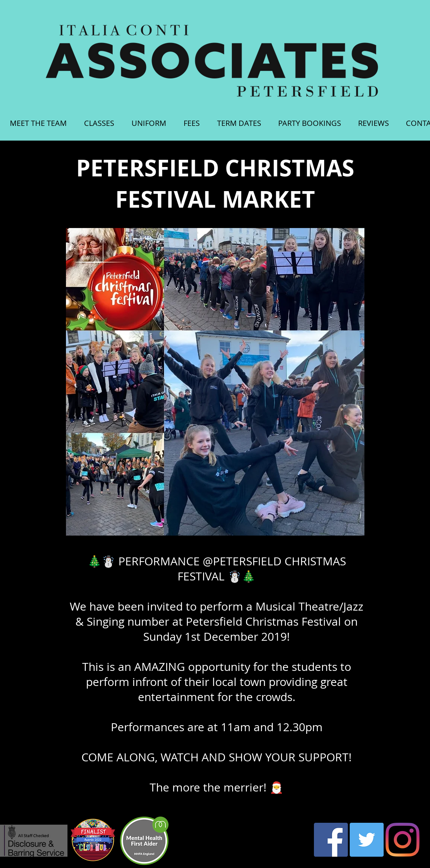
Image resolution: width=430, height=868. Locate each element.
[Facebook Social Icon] (331, 840)
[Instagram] (402, 840)
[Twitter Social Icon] (367, 840)
